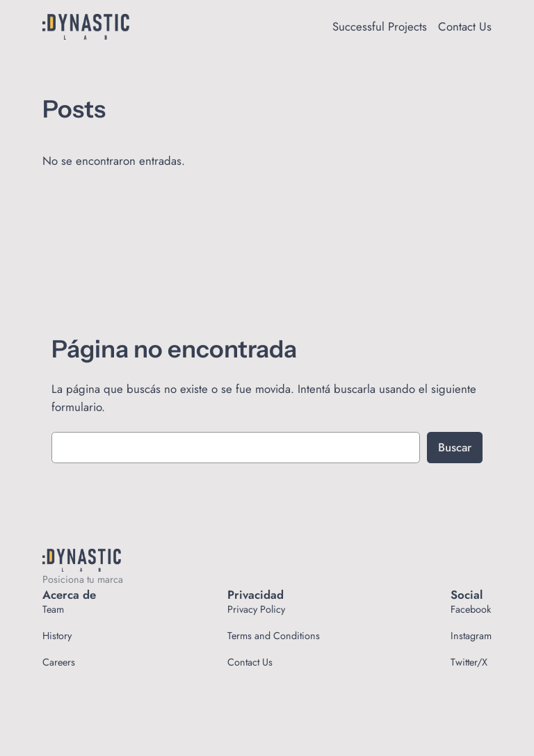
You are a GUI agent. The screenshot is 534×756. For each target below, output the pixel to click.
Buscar (455, 447)
